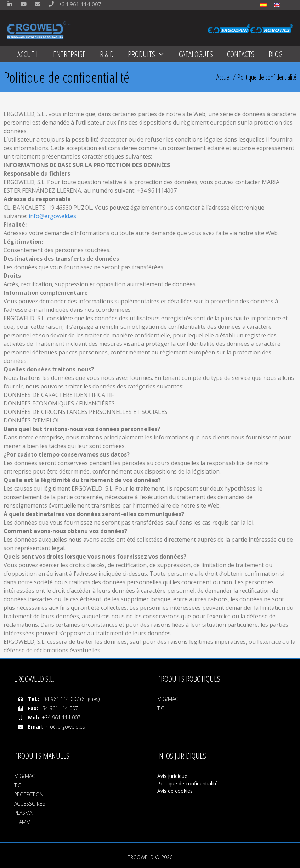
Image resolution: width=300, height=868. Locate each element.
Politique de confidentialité (188, 783)
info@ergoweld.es (52, 216)
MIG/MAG (168, 699)
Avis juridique (173, 776)
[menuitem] (264, 5)
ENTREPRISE (69, 54)
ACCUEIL (28, 54)
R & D (107, 54)
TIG (161, 708)
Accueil (224, 77)
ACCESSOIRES (30, 804)
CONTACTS (241, 54)
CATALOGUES (196, 54)
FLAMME (24, 822)
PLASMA (23, 813)
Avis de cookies (175, 791)
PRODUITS (150, 54)
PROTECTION (29, 794)
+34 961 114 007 (73, 4)
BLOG (276, 54)
